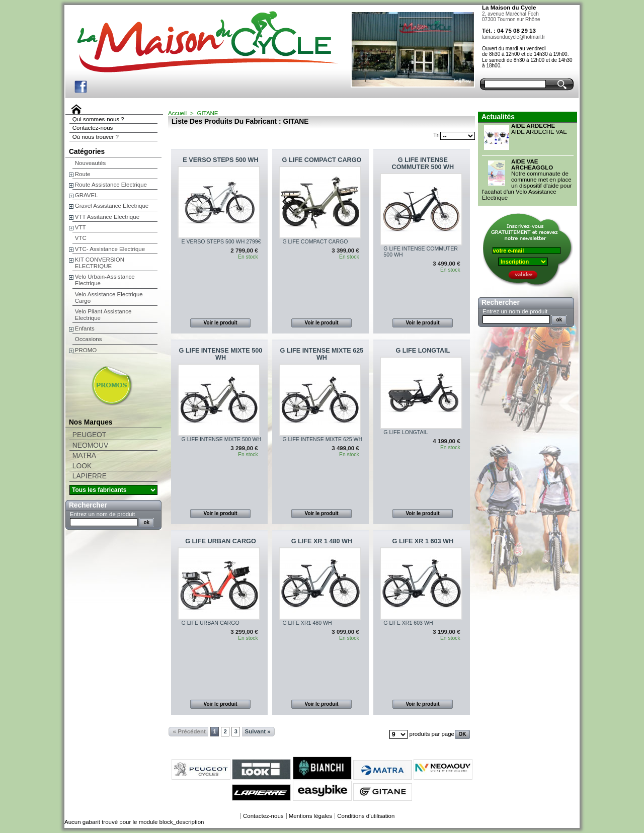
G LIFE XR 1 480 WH (322, 541)
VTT (80, 227)
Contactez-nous (93, 128)
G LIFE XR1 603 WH (408, 623)
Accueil (177, 113)
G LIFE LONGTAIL (423, 351)
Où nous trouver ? (96, 137)
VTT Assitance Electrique (107, 217)
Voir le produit (221, 323)
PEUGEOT (89, 435)
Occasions (89, 339)
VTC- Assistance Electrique (110, 249)
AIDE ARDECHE (533, 126)
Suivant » (258, 731)
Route (83, 174)
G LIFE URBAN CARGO (220, 541)
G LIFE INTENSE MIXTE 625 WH (322, 354)
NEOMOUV (90, 445)
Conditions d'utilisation (366, 816)
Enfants (85, 328)
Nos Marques (91, 422)
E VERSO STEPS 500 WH (220, 160)
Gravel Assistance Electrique (112, 206)
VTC (81, 238)
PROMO (86, 350)
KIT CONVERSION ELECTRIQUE (100, 263)
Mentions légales (310, 816)
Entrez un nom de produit (102, 514)
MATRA (84, 455)
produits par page (432, 734)
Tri (436, 135)
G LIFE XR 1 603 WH (423, 541)
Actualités (498, 117)
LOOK (82, 466)
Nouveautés (90, 163)
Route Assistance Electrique (111, 185)
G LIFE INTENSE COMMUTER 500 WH (423, 163)
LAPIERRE (90, 476)
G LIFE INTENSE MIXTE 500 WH (221, 354)
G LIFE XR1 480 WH (307, 623)
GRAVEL (87, 195)
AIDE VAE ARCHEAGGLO (532, 164)
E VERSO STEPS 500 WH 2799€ (221, 241)
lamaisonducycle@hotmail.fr (513, 37)
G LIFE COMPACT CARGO (322, 160)
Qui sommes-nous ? (98, 119)
